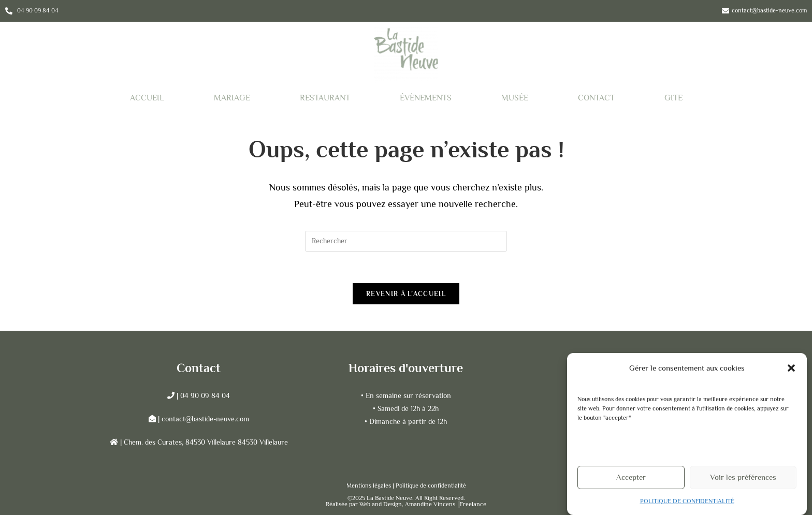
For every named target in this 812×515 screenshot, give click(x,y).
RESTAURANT (325, 98)
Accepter (631, 481)
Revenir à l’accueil (406, 294)
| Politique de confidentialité (429, 485)
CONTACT (596, 98)
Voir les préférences (743, 481)
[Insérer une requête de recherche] (406, 241)
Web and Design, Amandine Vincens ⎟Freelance (423, 504)
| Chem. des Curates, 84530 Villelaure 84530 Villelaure (203, 442)
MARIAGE (232, 98)
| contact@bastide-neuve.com (204, 419)
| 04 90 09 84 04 (202, 395)
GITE (673, 98)
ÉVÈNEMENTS (426, 98)
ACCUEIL (147, 98)
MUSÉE (515, 98)
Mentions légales (369, 485)
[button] (791, 371)
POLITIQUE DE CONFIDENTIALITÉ (687, 504)
